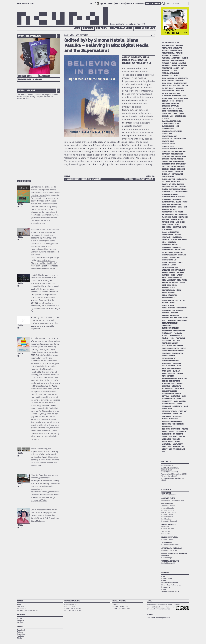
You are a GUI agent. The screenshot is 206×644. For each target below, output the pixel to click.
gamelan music (168, 225)
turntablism (167, 434)
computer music (168, 141)
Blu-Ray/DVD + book (179, 96)
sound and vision (169, 399)
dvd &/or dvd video (169, 184)
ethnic (185, 202)
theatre (185, 429)
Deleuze (173, 169)
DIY (163, 182)
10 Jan (20, 453)
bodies (164, 98)
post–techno (167, 346)
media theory (182, 280)
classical (166, 119)
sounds (180, 404)
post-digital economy (170, 343)
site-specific (176, 386)
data (164, 167)
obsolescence (182, 321)
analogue (166, 61)
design (164, 172)
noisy (164, 321)
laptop (173, 265)
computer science (169, 144)
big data (185, 86)
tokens (172, 432)
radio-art (177, 371)
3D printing (170, 43)
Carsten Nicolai (168, 109)
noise (185, 318)
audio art (178, 76)
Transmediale (181, 432)
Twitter (92, 5)
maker (173, 275)
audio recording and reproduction (175, 78)
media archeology (169, 280)
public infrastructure (170, 361)
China (175, 114)
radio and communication (172, 368)
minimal (183, 283)
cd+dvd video (167, 114)
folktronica (183, 217)
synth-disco (177, 416)
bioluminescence (168, 91)
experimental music (169, 207)
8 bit (177, 43)
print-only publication (171, 348)
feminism (165, 210)
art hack (166, 71)
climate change (168, 124)
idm (179, 240)
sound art (180, 399)
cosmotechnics (177, 154)
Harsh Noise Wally (39, 449)
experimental (176, 204)
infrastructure (168, 250)
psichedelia (166, 353)
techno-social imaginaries (172, 421)
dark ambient (181, 164)
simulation (166, 386)
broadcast (175, 103)
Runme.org (166, 587)
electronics (167, 199)
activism (179, 53)
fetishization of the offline (173, 212)
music (179, 290)
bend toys (177, 86)
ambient (185, 58)
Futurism (165, 222)
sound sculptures (169, 404)
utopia (165, 437)
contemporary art (179, 151)
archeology (183, 66)
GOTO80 (35, 303)
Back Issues (45, 76)
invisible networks (169, 263)
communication (168, 129)
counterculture (168, 156)
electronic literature (170, 194)
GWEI (164, 580)
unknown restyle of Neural (45, 194)
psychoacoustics (169, 356)
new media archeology (170, 316)
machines (180, 273)
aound (174, 66)
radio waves (167, 371)
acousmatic (178, 48)
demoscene (181, 169)
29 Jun (20, 325)
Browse (116, 604)
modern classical (169, 288)
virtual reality (168, 442)
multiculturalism (169, 290)
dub (179, 182)
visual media (167, 444)
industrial (172, 242)
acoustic (165, 50)
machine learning (169, 273)
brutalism (166, 106)
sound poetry (167, 401)
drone (173, 182)
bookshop (180, 101)
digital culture (177, 174)
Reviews (88, 28)
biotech (165, 93)
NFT (176, 318)
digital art (166, 174)
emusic (179, 202)
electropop (177, 199)
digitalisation (182, 179)
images (185, 240)
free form (166, 220)
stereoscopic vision (170, 411)
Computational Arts (170, 136)
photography (167, 333)
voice (169, 447)
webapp (165, 449)
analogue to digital (170, 63)
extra (180, 207)
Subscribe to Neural (29, 36)
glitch (185, 227)
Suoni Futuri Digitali (170, 467)
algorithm (166, 58)
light (177, 268)
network (165, 303)
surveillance (177, 414)
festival (173, 210)
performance (167, 331)
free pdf (174, 220)
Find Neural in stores (73, 610)
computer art (167, 139)
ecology (174, 187)
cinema (181, 114)
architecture (167, 68)
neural (173, 303)
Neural (67, 176)
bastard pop (167, 86)
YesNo (34, 318)
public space (167, 363)
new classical (178, 310)
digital (171, 172)
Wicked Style (167, 470)
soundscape (167, 406)
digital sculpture (169, 179)
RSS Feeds (140, 4)
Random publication (121, 608)
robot (181, 379)
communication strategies (172, 131)
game (172, 222)
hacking (178, 235)
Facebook (95, 5)
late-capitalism (168, 268)
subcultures (167, 414)
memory (165, 283)
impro (164, 242)
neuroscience (181, 308)
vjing (164, 447)
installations (167, 252)
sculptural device (169, 384)
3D (163, 43)
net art (183, 300)
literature (166, 270)
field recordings (181, 215)
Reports (101, 28)
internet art (175, 257)
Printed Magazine (121, 28)
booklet (165, 101)
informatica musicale (170, 245)
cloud (177, 124)
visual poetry (178, 444)
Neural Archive (145, 28)
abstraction (167, 48)
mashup (180, 275)
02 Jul (20, 237)
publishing (177, 363)
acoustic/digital (168, 53)
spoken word (167, 409)
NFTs (180, 318)
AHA (163, 576)
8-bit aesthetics (168, 45)
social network (168, 394)
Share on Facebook (21, 207)
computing (166, 151)
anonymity (166, 66)
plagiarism (178, 333)
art (182, 68)
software (84, 35)
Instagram (99, 5)
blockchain (166, 96)
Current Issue (25, 76)
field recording (168, 215)
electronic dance (181, 192)
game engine (180, 222)
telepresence (167, 426)
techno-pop (173, 419)
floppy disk (166, 217)
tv (174, 434)
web (183, 447)
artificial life (167, 76)
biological (180, 88)
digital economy (168, 177)
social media (180, 389)
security (180, 384)
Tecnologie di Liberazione (172, 474)
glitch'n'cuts (167, 230)
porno (172, 338)
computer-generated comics (172, 149)
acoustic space (176, 50)
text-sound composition (171, 429)
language (166, 265)
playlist (165, 336)
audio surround (168, 81)
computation (167, 134)
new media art (167, 318)
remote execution (169, 373)
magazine (166, 275)
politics (165, 338)
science (165, 381)
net (77, 35)
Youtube (102, 5)
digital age (179, 172)
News (77, 28)
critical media (181, 156)
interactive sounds (169, 255)
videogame (176, 439)
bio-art (165, 88)
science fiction (175, 381)
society (178, 394)
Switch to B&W (153, 4)
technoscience (178, 424)
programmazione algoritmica (173, 351)
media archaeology (175, 278)
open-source (167, 325)
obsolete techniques (170, 323)
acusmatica (166, 56)
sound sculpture (180, 401)
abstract (179, 45)
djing (168, 182)
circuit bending (180, 116)
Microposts (24, 181)
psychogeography (169, 358)
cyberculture (167, 162)
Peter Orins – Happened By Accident (138, 179)
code (177, 126)
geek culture (167, 227)
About (111, 4)
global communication (171, 232)
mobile (175, 285)
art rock (174, 71)
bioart (172, 88)
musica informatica (169, 295)
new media (174, 313)
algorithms (176, 58)
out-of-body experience (171, 328)
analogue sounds (177, 61)
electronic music (168, 197)
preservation (178, 346)
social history (168, 389)
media (72, 35)
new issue (166, 313)
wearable (176, 447)
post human (167, 341)
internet (165, 257)
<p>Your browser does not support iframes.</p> (39, 138)
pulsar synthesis (169, 366)
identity (174, 240)
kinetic (180, 263)
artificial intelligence (170, 73)
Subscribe (120, 4)
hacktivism (166, 237)
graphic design (168, 235)
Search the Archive (120, 606)
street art (183, 411)
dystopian (166, 187)
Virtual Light (167, 476)
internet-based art (169, 260)
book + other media (181, 98)
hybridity (166, 240)
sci (185, 379)
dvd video (181, 184)
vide (170, 437)
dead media (181, 167)
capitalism (175, 106)
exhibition (166, 204)
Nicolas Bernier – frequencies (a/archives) (84, 179)
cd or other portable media (172, 111)
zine (164, 452)
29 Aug (20, 484)
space (186, 406)
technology (167, 424)
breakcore (166, 103)
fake (185, 207)
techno (165, 419)
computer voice (168, 146)
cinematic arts (168, 116)
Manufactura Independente (159, 618)
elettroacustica (168, 202)
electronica (181, 197)
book (66, 35)
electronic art (168, 192)
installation (180, 250)
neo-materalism (168, 300)
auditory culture (180, 83)
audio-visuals (167, 83)
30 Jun (20, 283)
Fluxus (175, 217)
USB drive (180, 434)
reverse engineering (169, 379)
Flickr (105, 5)
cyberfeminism (179, 162)
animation (182, 63)
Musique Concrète (169, 298)
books (172, 101)
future (181, 220)
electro (165, 189)
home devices (177, 237)
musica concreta (168, 293)
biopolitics (180, 91)
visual (177, 442)
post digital (180, 338)
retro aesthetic (168, 376)
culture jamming (177, 159)
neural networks (169, 308)
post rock (176, 341)
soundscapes (177, 406)
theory (165, 432)
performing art (179, 331)
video (175, 437)
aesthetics (176, 56)
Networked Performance (171, 585)
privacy (183, 348)
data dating (171, 167)
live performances (178, 270)
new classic (167, 310)
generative (177, 227)
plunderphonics (176, 336)
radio (179, 366)
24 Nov (20, 204)
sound (184, 396)
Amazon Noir (167, 578)
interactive (178, 252)
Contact (130, 4)
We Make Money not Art (171, 591)
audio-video (180, 81)
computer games (180, 139)
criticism (165, 159)
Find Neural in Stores (30, 80)
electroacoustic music (178, 189)
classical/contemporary (172, 121)
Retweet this (18, 207)
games (177, 225)
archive (176, 68)
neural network (168, 305)
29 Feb (20, 353)
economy (182, 187)
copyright (166, 154)
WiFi (170, 449)
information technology (171, 247)
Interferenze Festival (170, 583)
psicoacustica (177, 353)
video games (167, 439)
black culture (175, 93)
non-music (172, 321)
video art (182, 437)
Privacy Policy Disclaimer (28, 610)
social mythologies (169, 391)
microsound (174, 283)
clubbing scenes (168, 126)
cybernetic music (168, 164)
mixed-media (166, 285)
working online (179, 449)
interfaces (182, 255)
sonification (176, 396)
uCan (164, 589)
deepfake (165, 169)
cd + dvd (179, 109)
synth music (167, 416)
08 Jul (20, 525)
